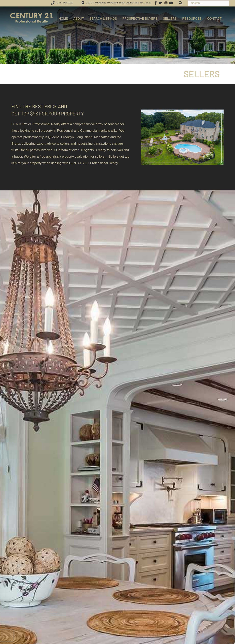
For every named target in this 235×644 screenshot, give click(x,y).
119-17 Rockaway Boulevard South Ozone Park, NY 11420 (116, 3)
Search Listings (103, 19)
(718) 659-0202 (62, 3)
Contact (214, 19)
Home (63, 19)
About (79, 19)
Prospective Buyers (140, 19)
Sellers (170, 19)
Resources (192, 19)
